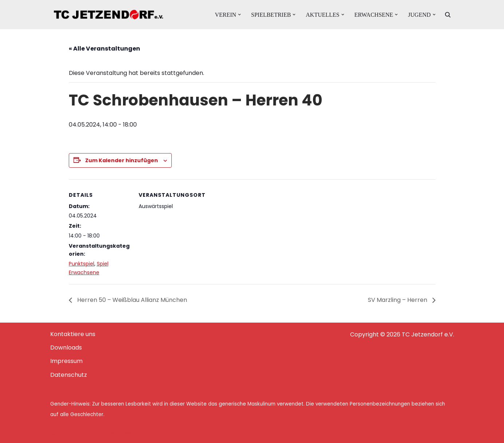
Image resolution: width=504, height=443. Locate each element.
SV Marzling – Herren (398, 300)
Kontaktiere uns (73, 334)
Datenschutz (69, 375)
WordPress (131, 434)
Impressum (66, 361)
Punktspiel (82, 264)
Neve (57, 434)
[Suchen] (448, 15)
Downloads (66, 348)
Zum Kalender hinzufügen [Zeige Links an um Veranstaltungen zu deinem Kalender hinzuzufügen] (122, 160)
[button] (239, 15)
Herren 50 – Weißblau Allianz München (131, 300)
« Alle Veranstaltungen (104, 49)
